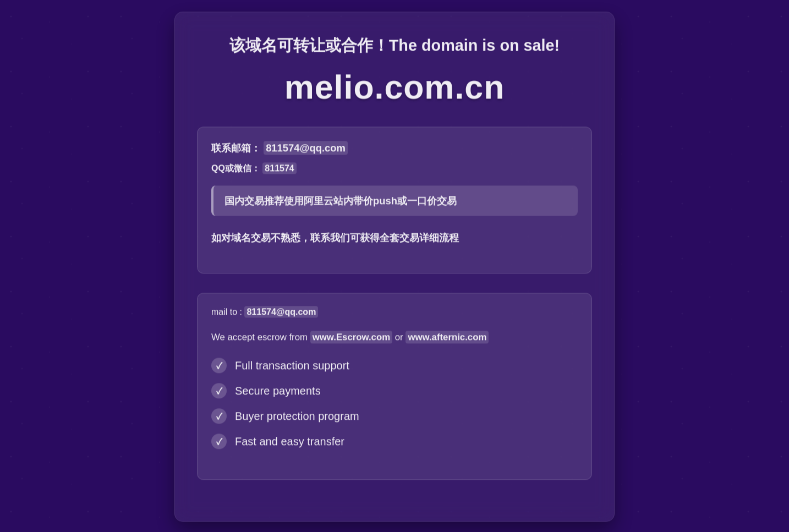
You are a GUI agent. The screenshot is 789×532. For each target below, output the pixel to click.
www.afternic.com (447, 339)
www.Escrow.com (351, 339)
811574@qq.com (306, 149)
